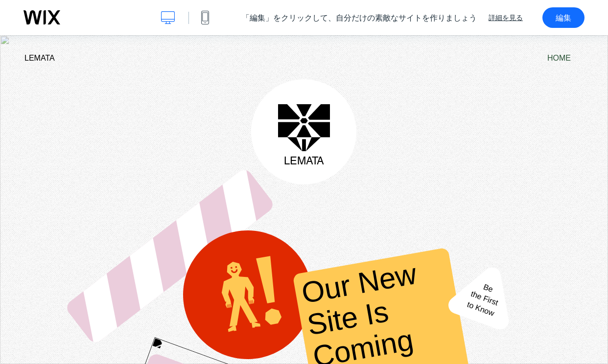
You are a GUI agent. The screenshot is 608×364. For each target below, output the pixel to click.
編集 (563, 18)
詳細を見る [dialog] (506, 18)
